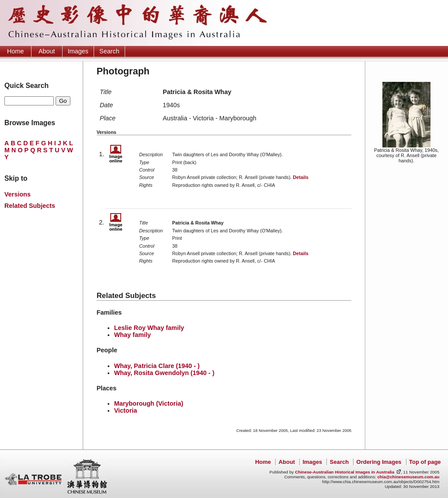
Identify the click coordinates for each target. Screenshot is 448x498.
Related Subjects (30, 206)
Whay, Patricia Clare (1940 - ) (157, 366)
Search (109, 51)
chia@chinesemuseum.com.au (408, 477)
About (47, 51)
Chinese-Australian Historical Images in (345, 472)
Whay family (133, 335)
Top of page (425, 462)
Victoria (126, 410)
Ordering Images (379, 462)
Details (301, 177)
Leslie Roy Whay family (149, 328)
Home (15, 51)
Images (78, 51)
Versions (17, 194)
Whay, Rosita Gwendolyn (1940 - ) (164, 373)
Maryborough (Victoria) (149, 403)
